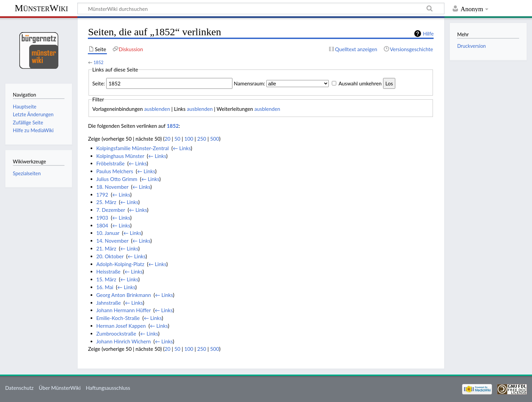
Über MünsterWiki (60, 388)
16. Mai (105, 287)
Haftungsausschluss (108, 388)
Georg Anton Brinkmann (124, 295)
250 (202, 139)
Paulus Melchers (115, 171)
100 (189, 139)
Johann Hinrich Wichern (124, 341)
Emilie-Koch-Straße (118, 318)
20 (168, 139)
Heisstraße (108, 272)
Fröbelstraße (111, 163)
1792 (102, 195)
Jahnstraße (109, 303)
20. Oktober (110, 256)
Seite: (99, 83)
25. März (106, 202)
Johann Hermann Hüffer (123, 310)
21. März (106, 248)
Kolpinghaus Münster (120, 156)
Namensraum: (249, 83)
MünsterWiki (41, 8)
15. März (106, 279)
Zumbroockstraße (116, 334)
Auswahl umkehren (360, 83)
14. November (112, 241)
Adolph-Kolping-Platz (120, 264)
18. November (112, 187)
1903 (102, 218)
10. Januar (108, 233)
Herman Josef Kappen (121, 326)
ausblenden (157, 109)
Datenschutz (19, 388)
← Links (182, 148)
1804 (102, 225)
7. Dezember (111, 210)
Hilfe (428, 34)
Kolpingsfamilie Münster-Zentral (133, 148)
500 (214, 139)
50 (177, 139)
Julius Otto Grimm (117, 179)
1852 (98, 62)
